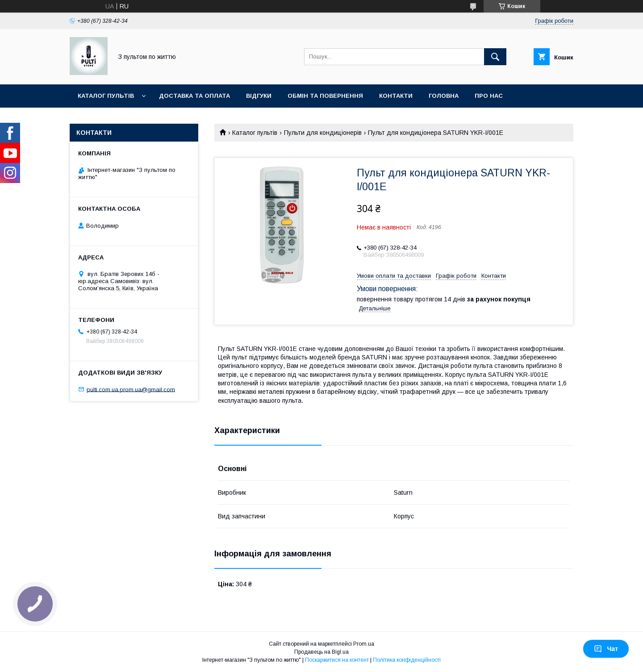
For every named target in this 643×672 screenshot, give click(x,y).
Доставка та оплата (194, 96)
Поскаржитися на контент (337, 660)
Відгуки (259, 96)
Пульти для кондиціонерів (323, 133)
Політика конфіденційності (407, 660)
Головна (444, 96)
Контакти (396, 96)
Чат (606, 649)
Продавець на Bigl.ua (321, 652)
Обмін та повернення (325, 96)
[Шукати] (495, 57)
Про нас (489, 96)
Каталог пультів (106, 96)
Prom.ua (364, 644)
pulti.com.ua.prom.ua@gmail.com (131, 389)
